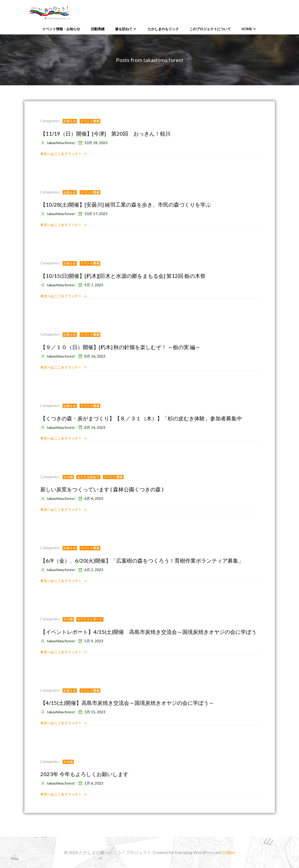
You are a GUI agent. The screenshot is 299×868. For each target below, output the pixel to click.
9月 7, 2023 (90, 285)
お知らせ (70, 121)
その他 (68, 477)
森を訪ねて (126, 29)
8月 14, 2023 (92, 427)
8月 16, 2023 (92, 356)
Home (249, 29)
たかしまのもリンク (163, 29)
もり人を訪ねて (88, 477)
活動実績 (98, 29)
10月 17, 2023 (93, 214)
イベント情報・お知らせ (61, 29)
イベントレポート (90, 619)
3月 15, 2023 (92, 712)
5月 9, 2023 (90, 641)
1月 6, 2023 (90, 783)
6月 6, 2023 (90, 498)
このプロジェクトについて (210, 29)
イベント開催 (90, 121)
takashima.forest (58, 143)
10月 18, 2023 (93, 143)
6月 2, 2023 (90, 570)
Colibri (229, 852)
